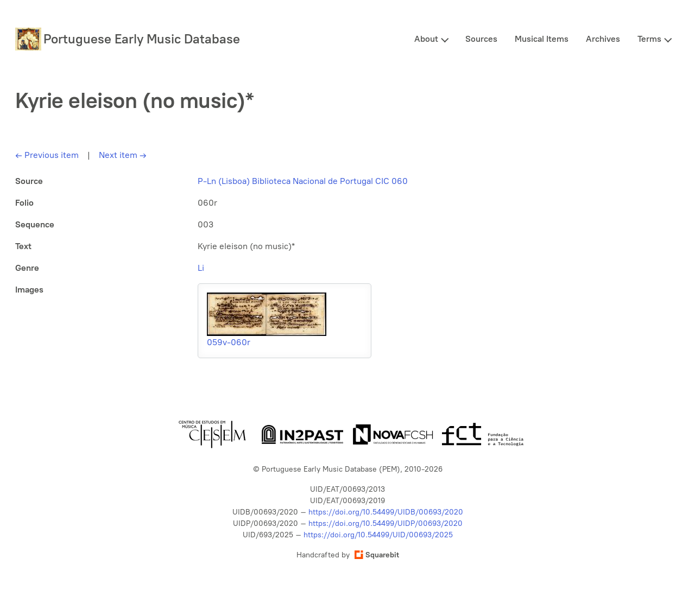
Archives (603, 39)
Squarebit (377, 555)
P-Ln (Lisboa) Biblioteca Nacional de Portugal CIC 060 (303, 181)
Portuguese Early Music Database (142, 39)
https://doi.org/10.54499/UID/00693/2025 (378, 535)
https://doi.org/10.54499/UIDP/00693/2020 (386, 523)
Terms (649, 39)
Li (201, 268)
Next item (123, 155)
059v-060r (229, 342)
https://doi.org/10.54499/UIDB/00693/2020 (386, 512)
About (426, 39)
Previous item (47, 155)
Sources (481, 39)
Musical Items (542, 39)
